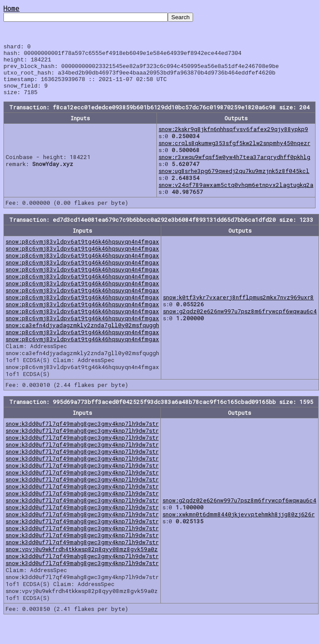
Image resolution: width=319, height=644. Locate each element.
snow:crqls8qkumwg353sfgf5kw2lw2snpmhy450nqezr (234, 153)
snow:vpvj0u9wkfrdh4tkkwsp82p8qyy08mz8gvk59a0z (82, 559)
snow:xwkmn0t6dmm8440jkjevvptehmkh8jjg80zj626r (239, 525)
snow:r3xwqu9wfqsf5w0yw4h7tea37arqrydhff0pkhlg (234, 167)
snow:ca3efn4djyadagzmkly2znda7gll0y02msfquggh (82, 336)
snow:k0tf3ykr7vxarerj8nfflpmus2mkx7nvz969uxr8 (238, 308)
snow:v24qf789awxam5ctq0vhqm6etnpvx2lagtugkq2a (236, 195)
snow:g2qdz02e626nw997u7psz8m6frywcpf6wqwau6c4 (240, 322)
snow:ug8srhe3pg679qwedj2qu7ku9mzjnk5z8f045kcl (234, 181)
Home (12, 8)
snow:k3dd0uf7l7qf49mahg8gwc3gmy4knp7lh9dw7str (82, 434)
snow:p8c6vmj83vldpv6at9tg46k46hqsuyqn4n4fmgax (82, 252)
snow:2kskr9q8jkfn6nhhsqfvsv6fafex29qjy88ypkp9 (233, 139)
